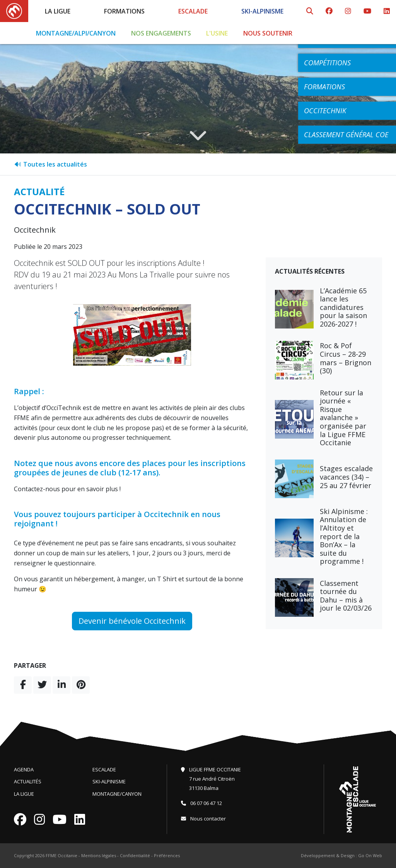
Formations (124, 11)
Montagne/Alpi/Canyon (76, 33)
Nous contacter (203, 819)
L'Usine (217, 33)
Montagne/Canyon (117, 794)
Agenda (24, 769)
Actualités (28, 781)
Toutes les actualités (50, 164)
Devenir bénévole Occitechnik (132, 621)
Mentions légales (99, 855)
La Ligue (58, 11)
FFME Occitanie (61, 855)
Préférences (167, 855)
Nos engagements (161, 33)
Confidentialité (135, 855)
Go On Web (370, 855)
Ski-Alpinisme (262, 11)
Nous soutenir (268, 33)
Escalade (193, 11)
